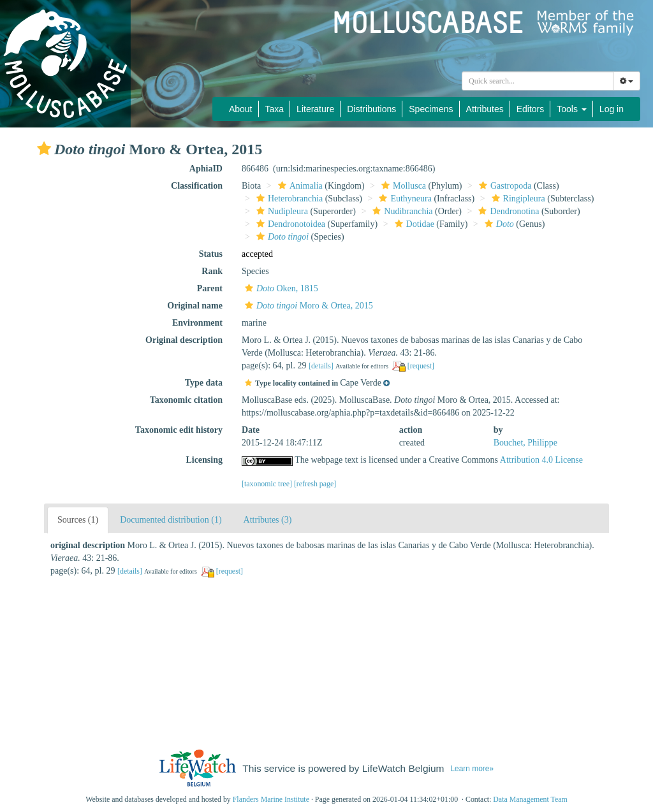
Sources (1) (78, 520)
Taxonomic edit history (179, 430)
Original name (195, 306)
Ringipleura (517, 199)
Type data (204, 383)
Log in (612, 109)
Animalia (299, 186)
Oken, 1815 (280, 288)
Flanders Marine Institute (271, 799)
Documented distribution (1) (171, 520)
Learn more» (472, 769)
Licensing (204, 460)
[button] (44, 149)
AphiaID (206, 169)
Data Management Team (530, 799)
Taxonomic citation (186, 400)
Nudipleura (281, 211)
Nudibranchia (401, 211)
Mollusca (402, 186)
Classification (197, 186)
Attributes (485, 109)
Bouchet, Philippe (525, 443)
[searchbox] (538, 81)
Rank (212, 271)
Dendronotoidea (289, 224)
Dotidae (413, 224)
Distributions (371, 109)
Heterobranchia (288, 199)
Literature (315, 109)
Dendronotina (507, 211)
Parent (210, 288)
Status (211, 254)
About (241, 109)
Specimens (431, 109)
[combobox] (538, 81)
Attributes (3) (268, 520)
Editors (531, 109)
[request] (421, 366)
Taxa (275, 109)
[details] (321, 366)
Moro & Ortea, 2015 (307, 306)
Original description (184, 340)
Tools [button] (572, 109)
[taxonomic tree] (267, 484)
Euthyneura (404, 199)
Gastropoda (504, 186)
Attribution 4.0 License (541, 460)
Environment (197, 323)
